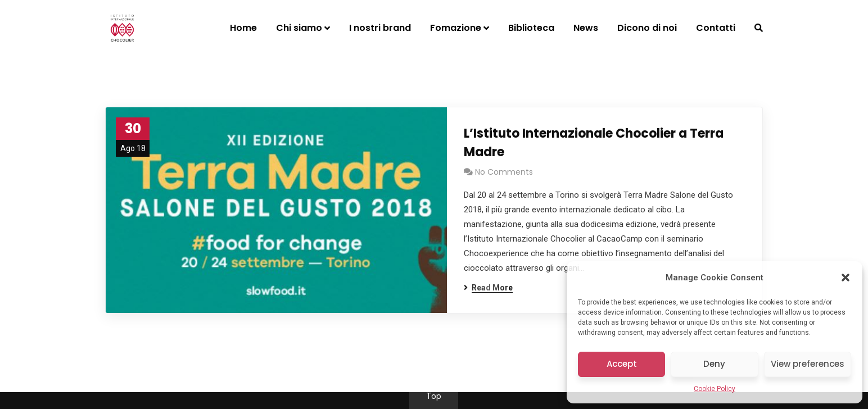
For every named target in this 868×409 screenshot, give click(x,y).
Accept (622, 364)
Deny (714, 364)
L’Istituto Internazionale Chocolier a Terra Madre (594, 143)
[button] (846, 278)
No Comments (504, 172)
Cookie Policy (715, 389)
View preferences (808, 364)
